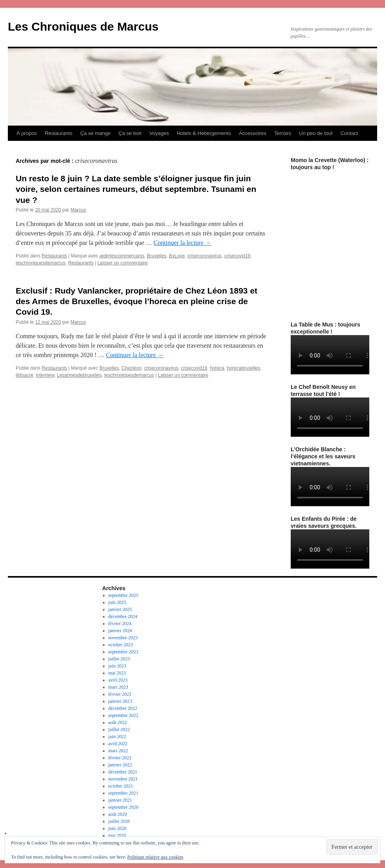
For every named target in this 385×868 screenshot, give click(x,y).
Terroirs (283, 133)
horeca (217, 368)
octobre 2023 (121, 645)
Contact (349, 133)
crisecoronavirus (204, 256)
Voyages (159, 133)
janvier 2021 (120, 800)
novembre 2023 (123, 638)
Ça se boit (130, 133)
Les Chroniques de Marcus (83, 26)
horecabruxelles (244, 368)
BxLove (177, 256)
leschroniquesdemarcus (41, 263)
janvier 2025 (120, 609)
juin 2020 (117, 828)
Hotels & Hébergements (204, 133)
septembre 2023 (123, 652)
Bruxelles (157, 256)
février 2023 (120, 694)
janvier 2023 (120, 701)
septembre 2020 (123, 807)
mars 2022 (118, 751)
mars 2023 (118, 687)
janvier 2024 (120, 631)
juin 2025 (117, 602)
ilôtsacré (25, 375)
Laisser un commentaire (123, 263)
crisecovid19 (237, 256)
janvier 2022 (120, 765)
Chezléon (131, 368)
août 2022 (118, 722)
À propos (27, 133)
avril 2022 (118, 744)
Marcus (78, 210)
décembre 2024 (123, 616)
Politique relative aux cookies (155, 857)
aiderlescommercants (122, 256)
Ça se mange (95, 133)
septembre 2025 (123, 595)
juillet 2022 (119, 729)
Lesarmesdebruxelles (79, 375)
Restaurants (59, 133)
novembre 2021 (123, 779)
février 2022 (120, 758)
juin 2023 (117, 666)
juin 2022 (117, 737)
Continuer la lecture (182, 243)
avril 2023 (118, 680)
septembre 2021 (123, 793)
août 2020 (118, 814)
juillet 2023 (119, 659)
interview (45, 375)
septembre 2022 (123, 715)
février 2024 (120, 624)
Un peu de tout (316, 133)
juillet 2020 (119, 821)
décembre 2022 (123, 708)
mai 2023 (117, 673)
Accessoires (253, 133)
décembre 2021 (123, 772)
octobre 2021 (121, 786)
